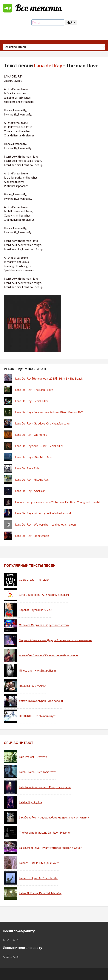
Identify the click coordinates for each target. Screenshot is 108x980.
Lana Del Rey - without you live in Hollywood (43, 513)
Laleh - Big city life (30, 802)
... (11, 940)
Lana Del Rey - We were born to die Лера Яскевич (46, 524)
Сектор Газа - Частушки (34, 579)
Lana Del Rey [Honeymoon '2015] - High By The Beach (49, 378)
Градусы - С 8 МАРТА (33, 686)
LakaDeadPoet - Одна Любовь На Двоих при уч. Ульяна (54, 817)
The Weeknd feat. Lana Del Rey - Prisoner (45, 833)
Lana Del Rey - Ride (27, 468)
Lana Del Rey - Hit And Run (32, 480)
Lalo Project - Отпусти (33, 757)
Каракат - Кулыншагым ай (36, 610)
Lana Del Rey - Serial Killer (32, 401)
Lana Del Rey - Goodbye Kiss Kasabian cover (43, 423)
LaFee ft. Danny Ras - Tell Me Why (40, 893)
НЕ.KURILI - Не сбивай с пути (37, 716)
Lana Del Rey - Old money (31, 435)
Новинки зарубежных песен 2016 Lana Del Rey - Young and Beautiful (59, 502)
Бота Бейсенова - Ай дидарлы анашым (44, 595)
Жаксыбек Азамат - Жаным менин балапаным (48, 655)
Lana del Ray (48, 65)
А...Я (16, 940)
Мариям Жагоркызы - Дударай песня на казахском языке (55, 640)
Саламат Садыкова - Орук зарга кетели (44, 625)
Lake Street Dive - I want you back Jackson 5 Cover (50, 848)
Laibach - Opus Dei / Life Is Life (38, 878)
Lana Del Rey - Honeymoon (32, 536)
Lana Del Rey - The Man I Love (34, 390)
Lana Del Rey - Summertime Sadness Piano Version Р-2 (49, 412)
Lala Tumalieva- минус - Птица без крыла (45, 787)
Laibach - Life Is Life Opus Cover (39, 863)
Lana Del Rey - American (30, 491)
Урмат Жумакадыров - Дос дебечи (41, 701)
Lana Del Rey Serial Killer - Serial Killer (39, 446)
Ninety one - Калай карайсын (37, 670)
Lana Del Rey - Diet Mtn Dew (33, 457)
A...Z (6, 940)
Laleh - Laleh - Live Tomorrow (37, 772)
